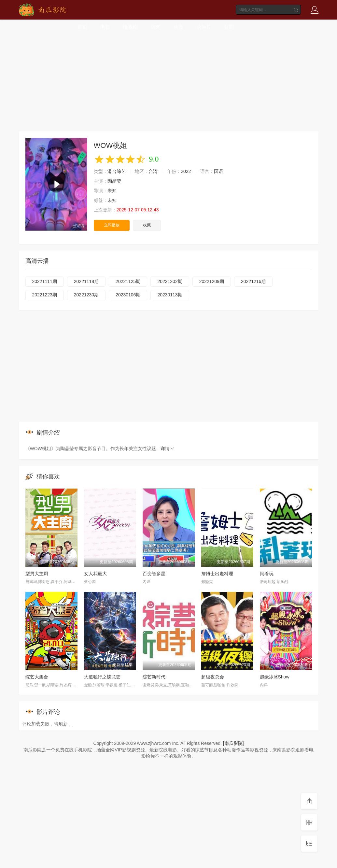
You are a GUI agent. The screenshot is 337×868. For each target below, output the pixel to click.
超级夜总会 (213, 677)
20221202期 (170, 281)
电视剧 (130, 27)
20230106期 (128, 295)
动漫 (178, 27)
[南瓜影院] (233, 743)
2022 (186, 171)
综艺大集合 (37, 677)
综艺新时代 (154, 677)
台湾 (153, 171)
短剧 (229, 27)
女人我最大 (95, 574)
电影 (105, 27)
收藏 (147, 225)
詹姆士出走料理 (217, 574)
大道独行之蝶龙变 (102, 677)
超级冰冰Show (275, 677)
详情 (168, 448)
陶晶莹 (114, 181)
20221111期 (45, 281)
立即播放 (112, 225)
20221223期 (45, 295)
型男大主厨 (37, 574)
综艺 (156, 27)
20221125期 (128, 281)
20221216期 (253, 281)
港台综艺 (117, 171)
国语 (218, 171)
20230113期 (170, 295)
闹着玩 (267, 574)
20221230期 (86, 295)
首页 (82, 27)
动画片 (204, 27)
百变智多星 (154, 574)
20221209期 (212, 281)
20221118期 (86, 281)
